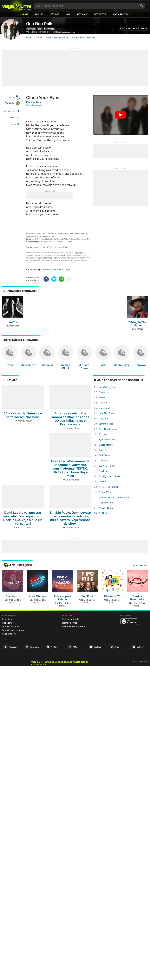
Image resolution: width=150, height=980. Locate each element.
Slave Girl (103, 450)
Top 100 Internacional (13, 630)
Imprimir (13, 124)
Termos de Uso (70, 623)
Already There (106, 508)
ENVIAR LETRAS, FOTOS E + (135, 28)
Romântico (49, 29)
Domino (103, 482)
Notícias (82, 14)
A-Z (68, 14)
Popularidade (78, 38)
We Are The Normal (108, 487)
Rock (40, 29)
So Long (103, 434)
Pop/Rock (31, 29)
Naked (102, 397)
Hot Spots (100, 14)
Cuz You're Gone (107, 466)
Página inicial (32, 32)
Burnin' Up (104, 392)
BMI (66, 234)
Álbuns (39, 38)
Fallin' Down (105, 455)
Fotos (48, 38)
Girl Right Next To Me (109, 476)
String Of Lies (106, 492)
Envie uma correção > (61, 269)
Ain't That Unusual (108, 429)
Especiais (7, 619)
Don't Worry (105, 471)
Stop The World (106, 503)
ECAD (28, 247)
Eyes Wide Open (107, 440)
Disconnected (106, 445)
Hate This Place (107, 413)
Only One (103, 419)
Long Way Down (107, 387)
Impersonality (106, 408)
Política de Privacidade (74, 626)
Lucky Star (104, 461)
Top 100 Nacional (11, 626)
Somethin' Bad (106, 424)
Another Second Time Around (114, 497)
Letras (29, 38)
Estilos (55, 14)
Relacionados (61, 38)
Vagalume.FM (121, 14)
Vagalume (17, 6)
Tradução (13, 103)
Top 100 (39, 14)
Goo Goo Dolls (40, 24)
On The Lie (104, 513)
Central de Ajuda (70, 619)
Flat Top (103, 403)
